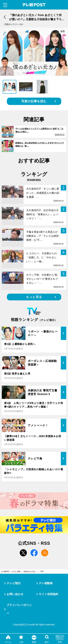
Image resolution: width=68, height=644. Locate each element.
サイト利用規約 (48, 594)
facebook (34, 553)
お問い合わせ (15, 594)
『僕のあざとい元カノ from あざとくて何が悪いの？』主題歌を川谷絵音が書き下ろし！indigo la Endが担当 (31, 571)
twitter (23, 553)
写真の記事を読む (34, 101)
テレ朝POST (34, 5)
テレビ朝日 (14, 583)
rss (45, 553)
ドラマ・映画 (16, 571)
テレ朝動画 (46, 583)
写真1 (42, 571)
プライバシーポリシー (19, 609)
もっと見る (34, 297)
